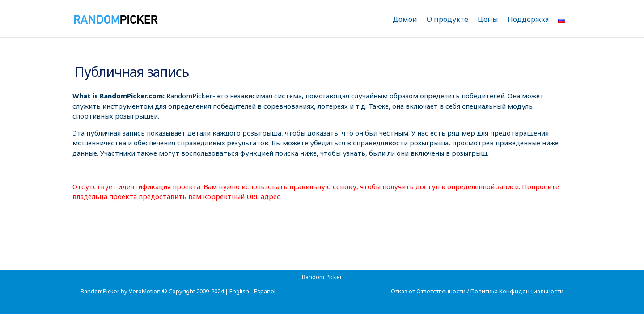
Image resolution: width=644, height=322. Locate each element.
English (239, 280)
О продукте (447, 19)
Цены (488, 19)
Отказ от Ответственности (428, 280)
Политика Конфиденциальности (517, 280)
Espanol (265, 280)
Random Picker (101, 266)
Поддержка (528, 19)
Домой (405, 19)
